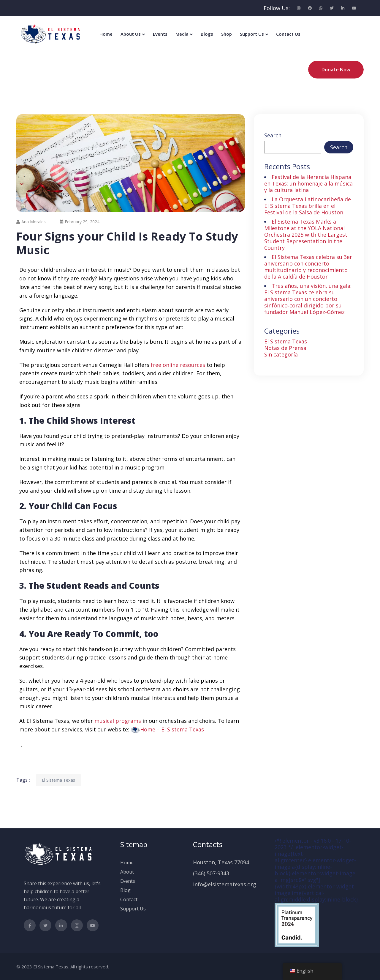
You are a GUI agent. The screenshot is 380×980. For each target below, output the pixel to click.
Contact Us (288, 34)
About (127, 872)
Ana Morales (31, 222)
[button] (167, 729)
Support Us (252, 34)
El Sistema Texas (58, 780)
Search (273, 135)
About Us (131, 34)
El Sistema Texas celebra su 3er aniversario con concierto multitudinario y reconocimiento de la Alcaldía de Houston (308, 267)
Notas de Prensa (285, 348)
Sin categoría (281, 354)
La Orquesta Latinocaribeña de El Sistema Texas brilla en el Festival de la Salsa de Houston (308, 206)
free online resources (178, 365)
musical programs (118, 721)
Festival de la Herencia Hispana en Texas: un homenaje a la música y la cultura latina (308, 183)
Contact (129, 899)
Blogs (207, 34)
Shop (227, 34)
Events (160, 34)
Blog (125, 890)
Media (182, 34)
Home (106, 34)
